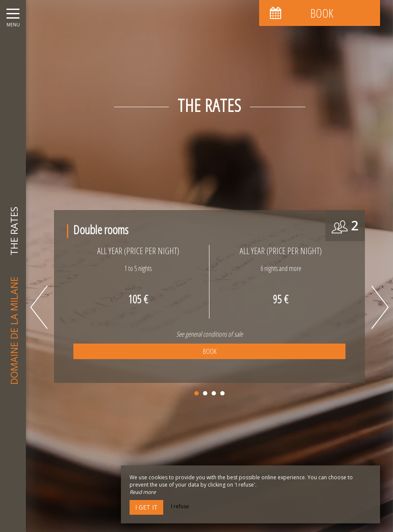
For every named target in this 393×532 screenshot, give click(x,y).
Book (210, 351)
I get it (146, 507)
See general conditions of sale (209, 334)
